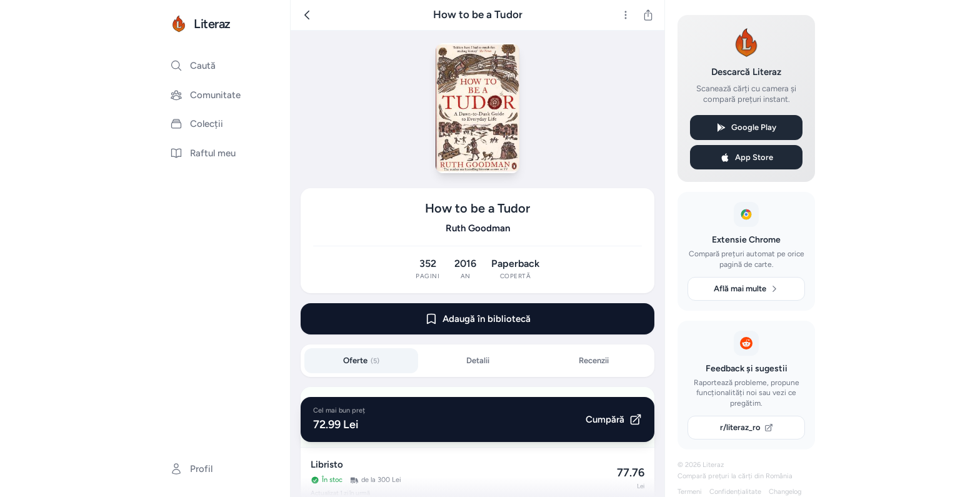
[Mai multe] (626, 15)
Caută (193, 66)
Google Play (746, 128)
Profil (191, 469)
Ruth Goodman (478, 228)
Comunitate (205, 95)
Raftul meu (203, 153)
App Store (747, 158)
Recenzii (594, 360)
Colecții (197, 124)
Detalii (478, 360)
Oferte (361, 360)
